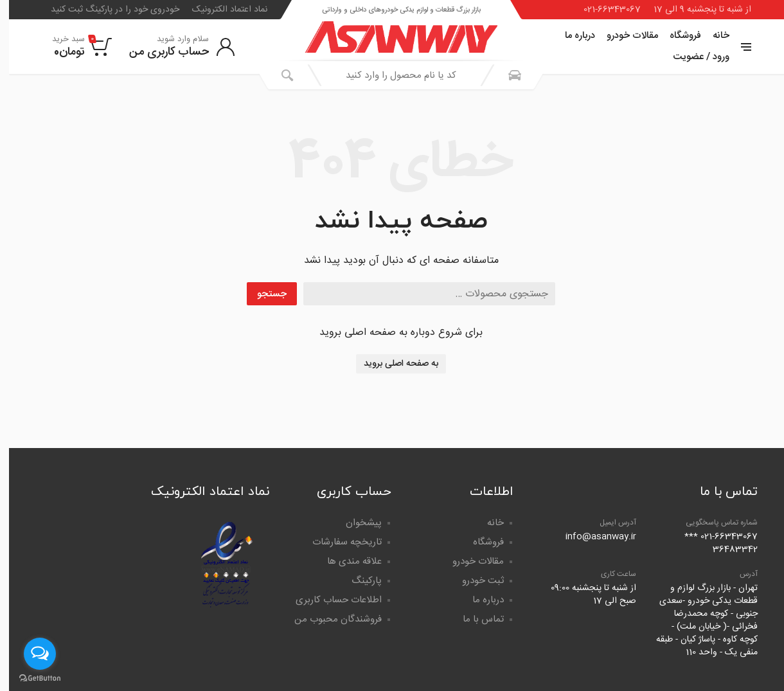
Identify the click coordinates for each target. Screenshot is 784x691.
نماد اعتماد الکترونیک (221, 10)
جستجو (263, 294)
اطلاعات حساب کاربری (330, 600)
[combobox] (392, 75)
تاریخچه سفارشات (338, 542)
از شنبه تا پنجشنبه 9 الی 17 (693, 10)
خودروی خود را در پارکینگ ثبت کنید (106, 10)
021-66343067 (603, 10)
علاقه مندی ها (345, 561)
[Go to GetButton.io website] (31, 678)
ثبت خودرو (474, 581)
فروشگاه (676, 36)
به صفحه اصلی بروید (392, 364)
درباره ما (571, 36)
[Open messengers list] (31, 654)
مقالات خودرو (623, 36)
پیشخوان (355, 523)
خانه (712, 36)
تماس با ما (474, 619)
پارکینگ (358, 581)
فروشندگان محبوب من (329, 619)
